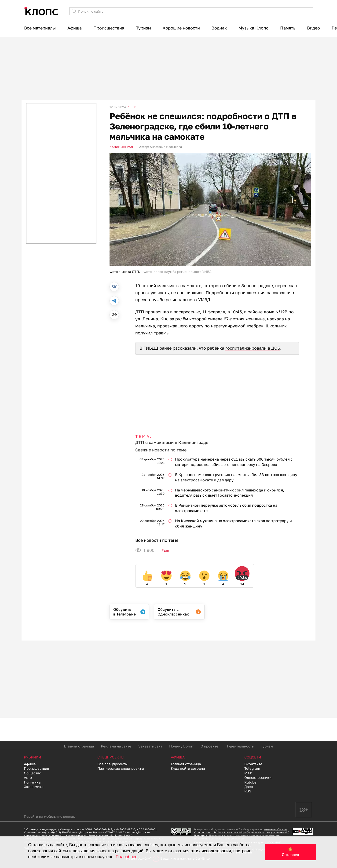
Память (288, 28)
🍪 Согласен (290, 852)
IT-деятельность (240, 746)
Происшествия (109, 28)
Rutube (250, 782)
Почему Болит (181, 746)
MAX (248, 773)
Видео (313, 28)
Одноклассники (258, 777)
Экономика (34, 787)
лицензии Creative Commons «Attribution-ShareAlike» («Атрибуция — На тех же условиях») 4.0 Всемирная (242, 832)
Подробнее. (127, 857)
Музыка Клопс (253, 28)
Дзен (249, 787)
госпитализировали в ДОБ (253, 348)
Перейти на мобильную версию (50, 816)
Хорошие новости (181, 28)
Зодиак (219, 28)
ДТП (166, 550)
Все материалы (40, 28)
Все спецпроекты (112, 764)
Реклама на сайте (116, 746)
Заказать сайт (150, 746)
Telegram (252, 768)
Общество (33, 773)
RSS (248, 791)
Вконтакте (253, 764)
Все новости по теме (157, 540)
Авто (28, 777)
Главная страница (79, 746)
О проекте (209, 746)
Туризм (143, 28)
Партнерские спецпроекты (121, 768)
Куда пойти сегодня (188, 768)
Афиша (75, 28)
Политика (32, 782)
